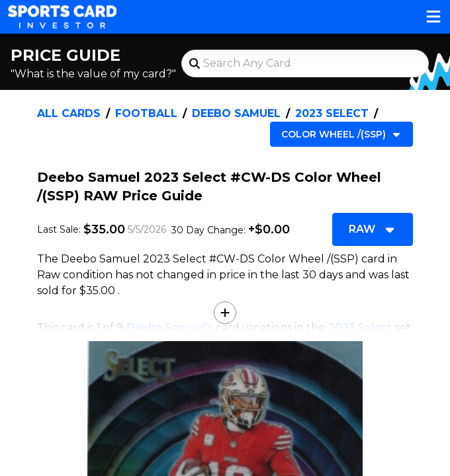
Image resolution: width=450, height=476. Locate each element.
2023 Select (332, 113)
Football (146, 113)
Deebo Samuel (236, 113)
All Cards (69, 113)
